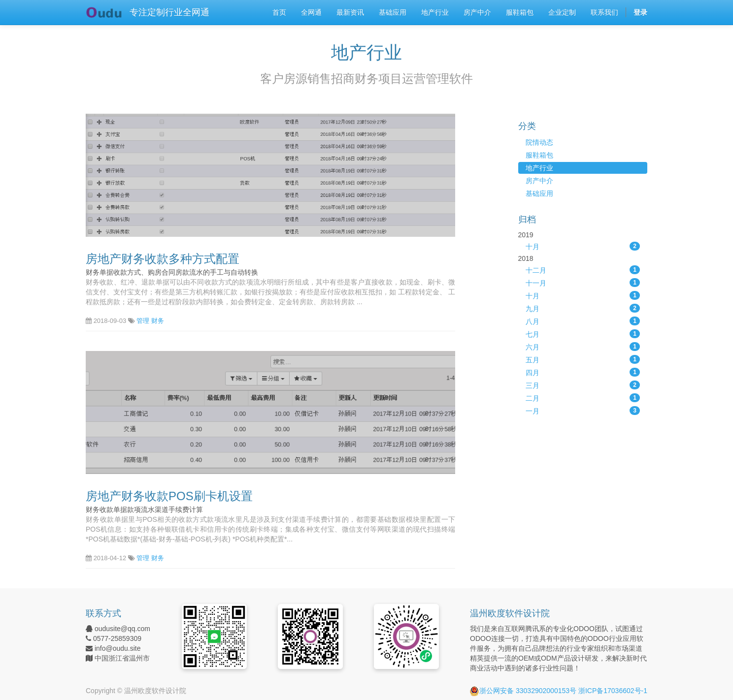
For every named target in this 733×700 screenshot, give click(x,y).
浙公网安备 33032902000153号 (523, 691)
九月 (583, 308)
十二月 (583, 270)
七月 (583, 334)
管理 (143, 321)
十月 (583, 246)
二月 (583, 398)
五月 (583, 359)
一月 (583, 411)
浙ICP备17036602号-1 (613, 691)
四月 (583, 372)
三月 (583, 385)
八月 (583, 321)
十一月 (583, 283)
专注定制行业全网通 (169, 12)
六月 (583, 347)
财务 (158, 321)
